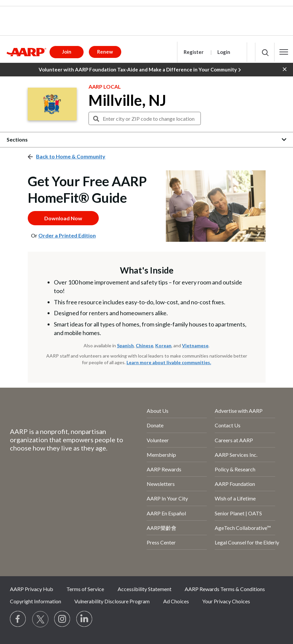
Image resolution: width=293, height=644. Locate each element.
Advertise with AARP (239, 411)
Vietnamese (195, 345)
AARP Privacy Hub (32, 589)
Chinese (145, 345)
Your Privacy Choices (226, 601)
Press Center (161, 542)
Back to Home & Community (71, 156)
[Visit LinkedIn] (85, 619)
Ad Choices (176, 601)
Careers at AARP (234, 440)
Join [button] (67, 52)
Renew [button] (105, 52)
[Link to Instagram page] (62, 619)
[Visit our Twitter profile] (40, 619)
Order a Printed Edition (67, 235)
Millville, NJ (127, 100)
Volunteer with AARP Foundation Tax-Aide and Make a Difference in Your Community (140, 70)
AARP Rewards (164, 469)
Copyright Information (36, 601)
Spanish (125, 345)
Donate (155, 425)
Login (224, 52)
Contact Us (228, 425)
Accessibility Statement (145, 589)
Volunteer (158, 440)
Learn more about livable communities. (169, 362)
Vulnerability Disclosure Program (112, 601)
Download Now (63, 218)
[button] (284, 52)
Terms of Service (85, 589)
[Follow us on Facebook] (18, 619)
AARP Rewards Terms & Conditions (225, 589)
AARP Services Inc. (236, 455)
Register (194, 52)
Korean (163, 345)
